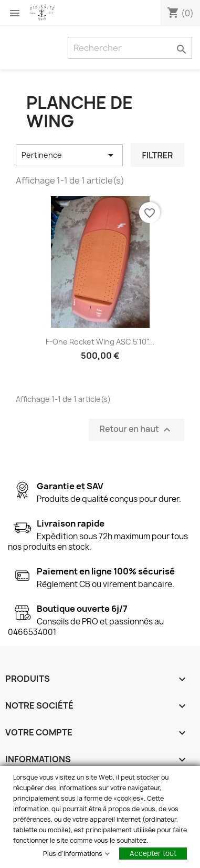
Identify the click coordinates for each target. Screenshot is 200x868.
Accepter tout (153, 853)
